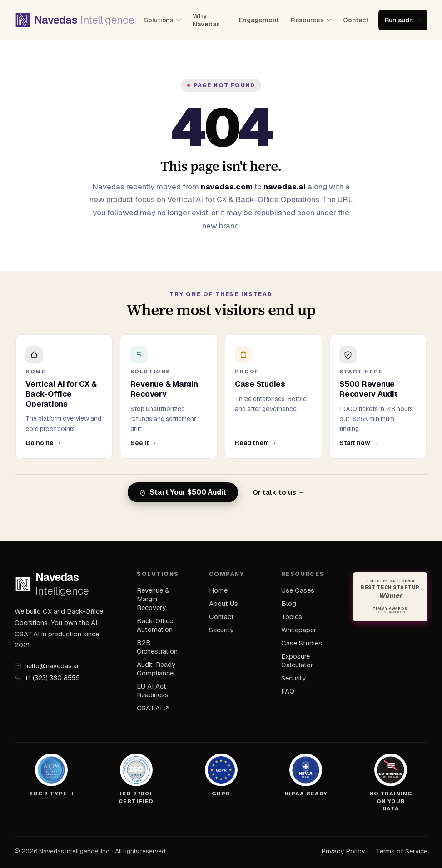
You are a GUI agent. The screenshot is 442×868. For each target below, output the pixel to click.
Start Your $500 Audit (183, 492)
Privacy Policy (343, 851)
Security (221, 630)
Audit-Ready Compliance (156, 669)
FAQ (288, 691)
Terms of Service (402, 851)
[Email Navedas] (65, 666)
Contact (356, 20)
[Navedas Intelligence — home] (74, 20)
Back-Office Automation (155, 625)
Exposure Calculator (297, 660)
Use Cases (298, 590)
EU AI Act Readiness (153, 690)
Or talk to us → (279, 492)
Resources (311, 20)
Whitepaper (299, 630)
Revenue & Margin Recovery (153, 599)
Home (218, 590)
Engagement (259, 20)
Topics (292, 617)
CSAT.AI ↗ (153, 708)
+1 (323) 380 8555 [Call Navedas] (47, 678)
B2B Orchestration (157, 647)
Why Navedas (206, 20)
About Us (223, 603)
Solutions (162, 20)
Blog (289, 603)
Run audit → (403, 20)
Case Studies (302, 643)
